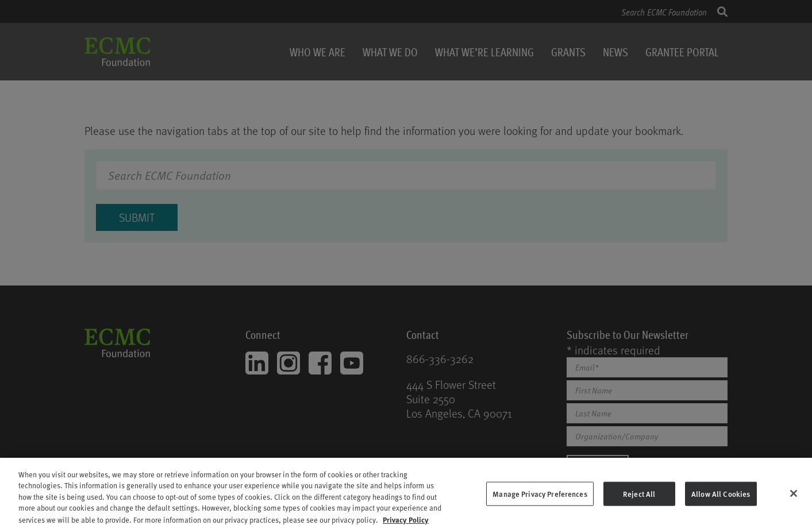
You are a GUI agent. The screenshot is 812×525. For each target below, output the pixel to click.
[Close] (794, 498)
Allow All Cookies (721, 498)
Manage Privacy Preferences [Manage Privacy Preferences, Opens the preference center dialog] (540, 498)
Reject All (639, 498)
